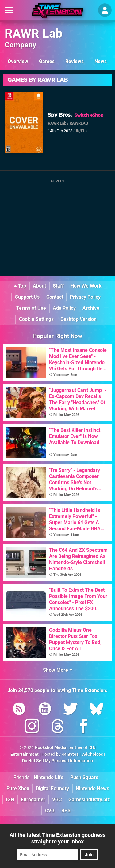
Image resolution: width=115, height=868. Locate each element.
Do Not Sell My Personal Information (57, 761)
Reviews (75, 61)
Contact (55, 297)
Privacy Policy (85, 297)
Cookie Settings (36, 319)
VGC (57, 800)
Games (47, 61)
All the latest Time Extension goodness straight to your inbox (57, 838)
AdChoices (92, 754)
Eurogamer (33, 800)
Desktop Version (79, 319)
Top (20, 286)
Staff (58, 286)
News (101, 61)
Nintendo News (92, 788)
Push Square (84, 777)
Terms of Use (31, 308)
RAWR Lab (34, 33)
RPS (66, 811)
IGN (10, 800)
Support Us (27, 297)
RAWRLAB (79, 123)
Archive (91, 308)
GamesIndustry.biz (89, 800)
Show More (57, 670)
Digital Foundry (52, 788)
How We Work (86, 286)
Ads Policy (64, 308)
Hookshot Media (51, 748)
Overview (18, 61)
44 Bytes (70, 754)
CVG (50, 811)
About (39, 286)
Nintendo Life (49, 777)
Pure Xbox (18, 788)
